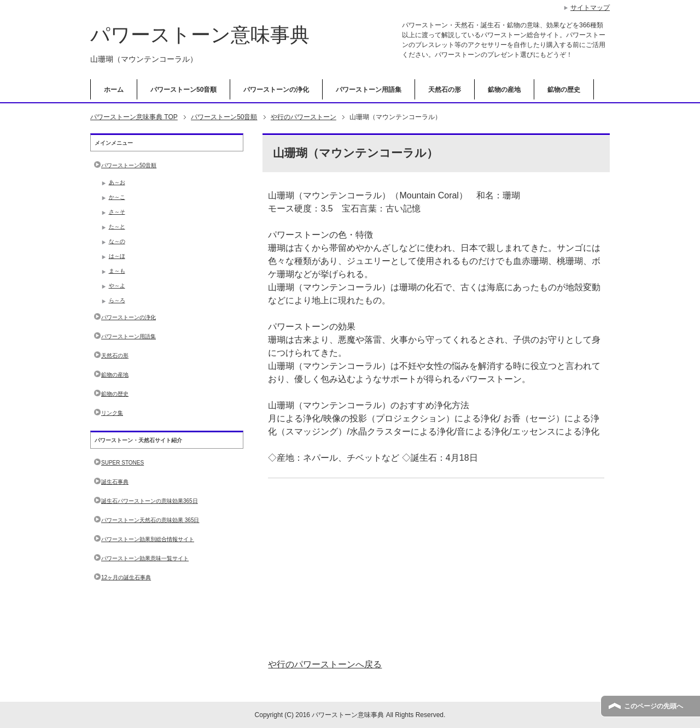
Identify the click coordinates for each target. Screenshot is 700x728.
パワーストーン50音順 (183, 90)
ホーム (114, 90)
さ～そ (117, 212)
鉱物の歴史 (564, 90)
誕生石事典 (115, 482)
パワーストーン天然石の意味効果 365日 (150, 520)
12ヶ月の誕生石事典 (126, 577)
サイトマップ (590, 8)
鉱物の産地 (504, 90)
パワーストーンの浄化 (276, 90)
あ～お (117, 182)
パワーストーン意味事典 (200, 35)
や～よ (117, 286)
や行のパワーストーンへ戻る (325, 664)
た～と (117, 227)
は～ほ (117, 256)
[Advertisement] (436, 568)
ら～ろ (117, 300)
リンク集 (112, 413)
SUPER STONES (122, 463)
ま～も (117, 271)
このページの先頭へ (654, 706)
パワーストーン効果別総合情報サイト (148, 539)
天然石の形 (445, 90)
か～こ (117, 197)
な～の (117, 241)
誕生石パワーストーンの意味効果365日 (150, 501)
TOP (134, 117)
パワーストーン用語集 (369, 90)
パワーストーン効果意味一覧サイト (145, 558)
